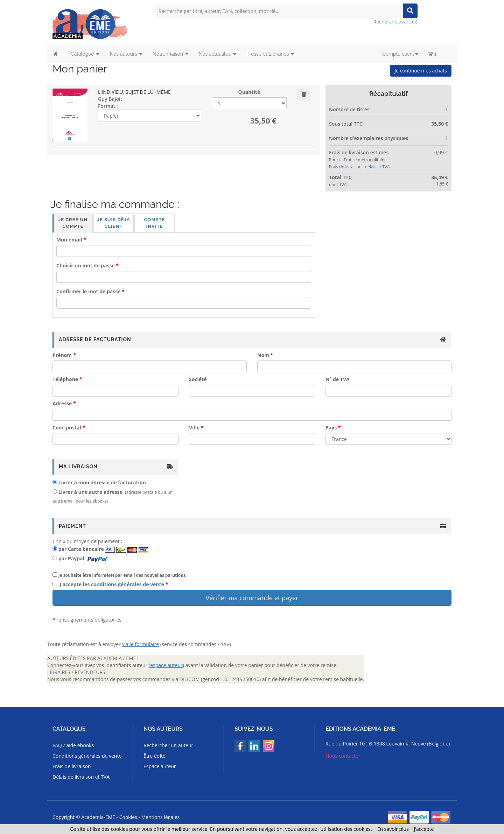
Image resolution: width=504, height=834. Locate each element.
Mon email (69, 240)
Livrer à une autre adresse (90, 492)
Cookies (128, 817)
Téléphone (65, 379)
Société (198, 379)
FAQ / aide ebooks (73, 745)
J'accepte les (112, 584)
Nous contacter (343, 756)
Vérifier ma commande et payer (252, 598)
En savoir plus (393, 829)
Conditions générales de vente (87, 756)
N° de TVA (338, 379)
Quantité (249, 92)
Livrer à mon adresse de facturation (102, 482)
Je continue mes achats (421, 71)
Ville (194, 427)
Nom (263, 355)
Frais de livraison (345, 167)
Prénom (62, 355)
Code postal (67, 427)
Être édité (155, 756)
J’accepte (424, 829)
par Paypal (71, 558)
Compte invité (155, 223)
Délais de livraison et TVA (81, 777)
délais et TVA (377, 167)
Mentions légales (161, 817)
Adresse (62, 403)
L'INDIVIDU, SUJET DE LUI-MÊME (134, 92)
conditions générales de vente (128, 584)
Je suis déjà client (114, 223)
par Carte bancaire (81, 549)
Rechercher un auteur (168, 745)
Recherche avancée (395, 22)
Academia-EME (98, 817)
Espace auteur (160, 766)
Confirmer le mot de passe (88, 291)
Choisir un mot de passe (86, 265)
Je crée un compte (73, 223)
